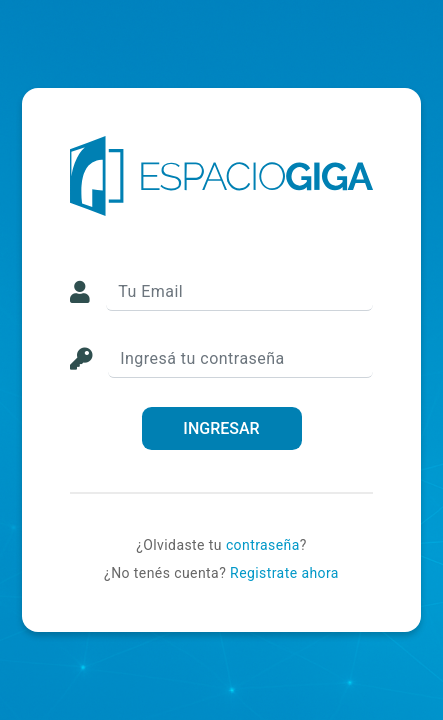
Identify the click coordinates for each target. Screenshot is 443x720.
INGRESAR (221, 428)
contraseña (263, 545)
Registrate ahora (284, 573)
